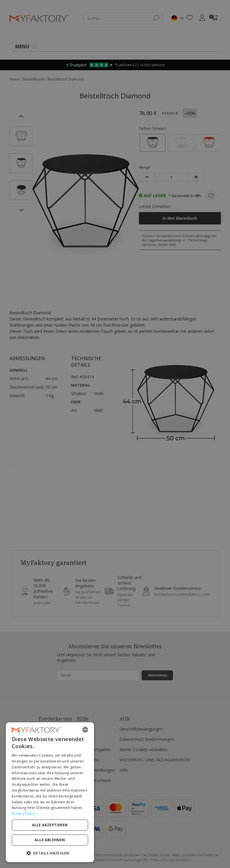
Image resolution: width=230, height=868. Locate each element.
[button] (50, 853)
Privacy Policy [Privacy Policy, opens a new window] (23, 814)
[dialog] (50, 792)
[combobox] (85, 730)
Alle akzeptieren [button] (50, 825)
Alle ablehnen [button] (50, 840)
